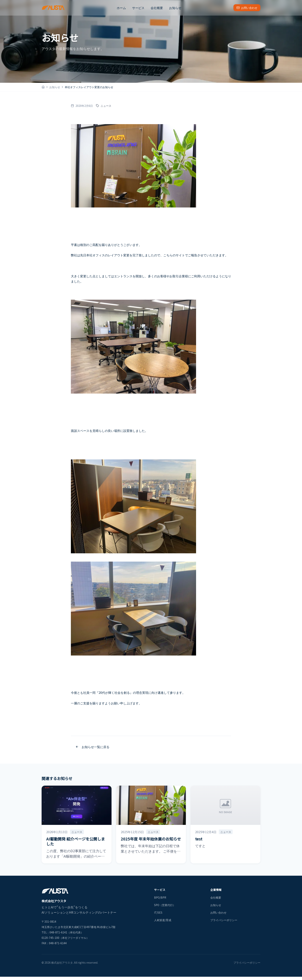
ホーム (121, 8)
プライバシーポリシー (224, 920)
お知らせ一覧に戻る (92, 747)
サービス (138, 8)
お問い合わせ (247, 8)
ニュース (104, 106)
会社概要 (157, 8)
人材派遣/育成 (163, 920)
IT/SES (158, 912)
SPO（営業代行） (165, 905)
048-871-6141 (58, 932)
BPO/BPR (160, 897)
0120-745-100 (50, 938)
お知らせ (175, 8)
